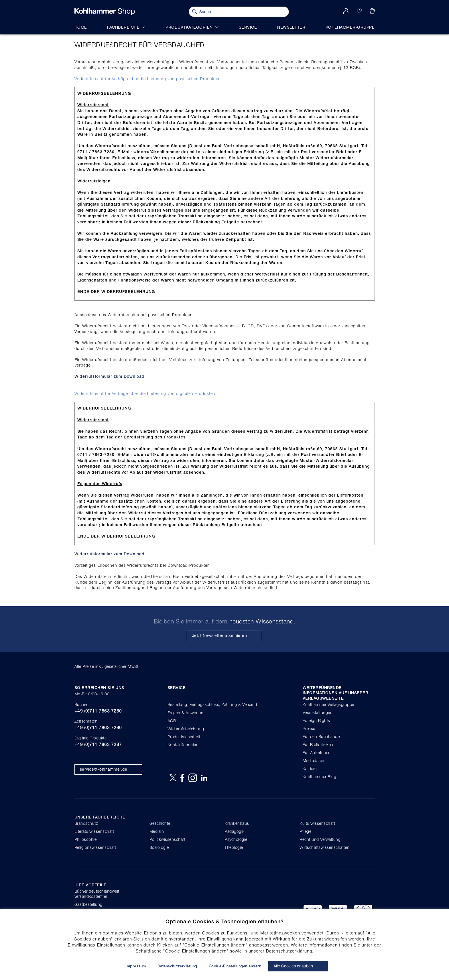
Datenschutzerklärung (177, 966)
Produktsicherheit (184, 737)
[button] (346, 12)
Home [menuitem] (81, 27)
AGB (172, 721)
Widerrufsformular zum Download (110, 376)
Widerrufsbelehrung (186, 729)
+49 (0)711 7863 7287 (98, 744)
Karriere (310, 769)
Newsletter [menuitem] (291, 27)
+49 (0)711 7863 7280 (98, 711)
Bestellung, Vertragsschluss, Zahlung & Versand (212, 704)
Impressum (136, 966)
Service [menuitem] (248, 27)
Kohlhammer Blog (320, 777)
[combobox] (239, 12)
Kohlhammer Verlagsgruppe (328, 704)
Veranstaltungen (318, 712)
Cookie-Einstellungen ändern (235, 966)
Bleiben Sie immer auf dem (225, 621)
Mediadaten (314, 760)
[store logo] (105, 12)
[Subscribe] (224, 636)
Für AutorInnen (317, 752)
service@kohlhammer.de (104, 769)
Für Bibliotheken (318, 744)
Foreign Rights (316, 720)
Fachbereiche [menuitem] (126, 27)
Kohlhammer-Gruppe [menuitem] (350, 27)
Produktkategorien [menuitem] (192, 27)
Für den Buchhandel (322, 736)
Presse (309, 728)
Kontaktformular (183, 745)
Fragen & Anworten (186, 713)
